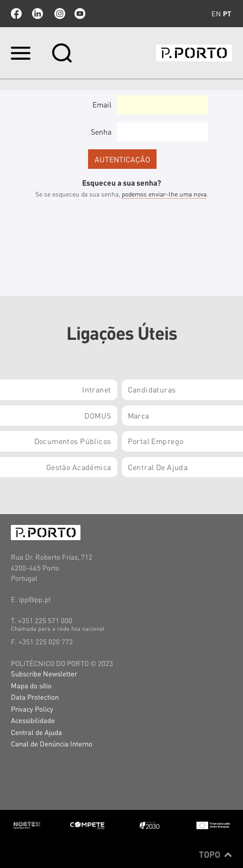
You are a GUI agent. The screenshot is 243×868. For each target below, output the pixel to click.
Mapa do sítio (31, 685)
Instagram (59, 14)
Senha (101, 131)
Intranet (96, 389)
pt (227, 14)
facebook (16, 14)
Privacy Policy (32, 709)
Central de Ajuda (36, 732)
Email (102, 104)
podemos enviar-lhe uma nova (164, 194)
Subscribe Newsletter (44, 673)
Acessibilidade (33, 720)
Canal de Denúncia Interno (52, 743)
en (216, 14)
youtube (80, 14)
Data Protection (35, 697)
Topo (216, 854)
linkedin (38, 14)
